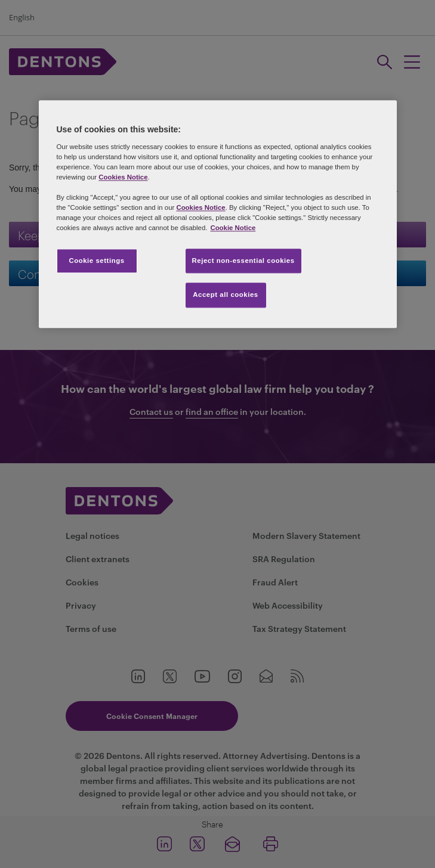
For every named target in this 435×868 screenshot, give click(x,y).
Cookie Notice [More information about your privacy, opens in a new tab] (233, 228)
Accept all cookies (226, 295)
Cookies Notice (123, 178)
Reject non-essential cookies (243, 261)
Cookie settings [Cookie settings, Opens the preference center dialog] (96, 261)
